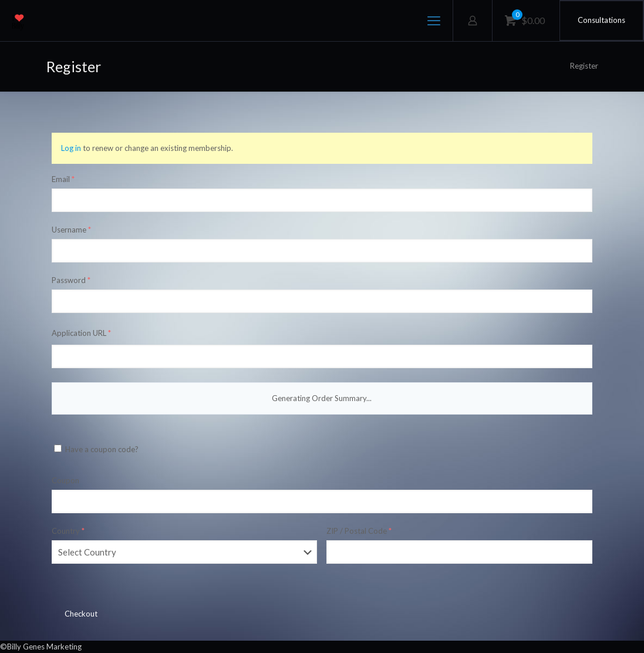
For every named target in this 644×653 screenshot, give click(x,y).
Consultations (601, 20)
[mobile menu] (434, 21)
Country (68, 531)
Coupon (65, 480)
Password (71, 280)
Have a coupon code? (96, 449)
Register (584, 66)
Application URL (81, 333)
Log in (71, 148)
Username (71, 230)
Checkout (81, 614)
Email (63, 179)
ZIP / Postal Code (359, 531)
